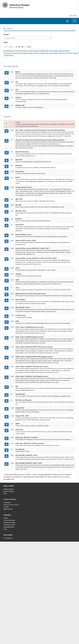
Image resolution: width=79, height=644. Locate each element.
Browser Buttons (9, 491)
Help (5, 494)
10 (10, 47)
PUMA (6, 518)
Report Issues (8, 509)
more (5, 529)
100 (21, 47)
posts (6, 42)
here (37, 126)
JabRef (24, 124)
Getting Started (8, 489)
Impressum (7, 503)
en (72, 16)
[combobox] (28, 38)
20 (15, 47)
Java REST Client (9, 525)
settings (51, 124)
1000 (28, 47)
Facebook (9, 538)
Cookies (6, 507)
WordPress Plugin (9, 523)
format (6, 34)
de (75, 16)
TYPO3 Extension (9, 520)
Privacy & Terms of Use (11, 505)
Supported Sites (9, 527)
